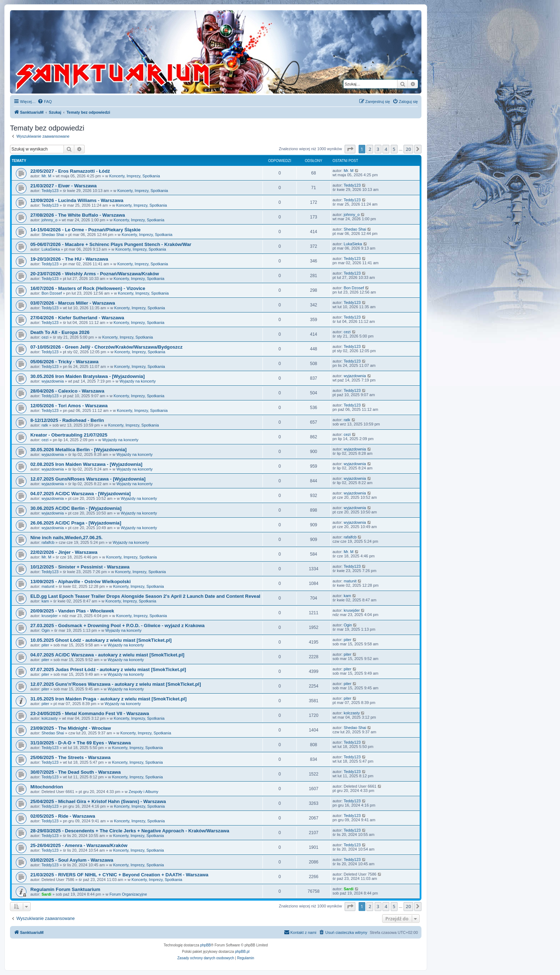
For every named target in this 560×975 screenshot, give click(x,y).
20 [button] (408, 149)
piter (45, 645)
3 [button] (378, 149)
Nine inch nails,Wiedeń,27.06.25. (66, 538)
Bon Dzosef (52, 293)
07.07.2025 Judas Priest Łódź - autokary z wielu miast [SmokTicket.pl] (108, 669)
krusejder (49, 616)
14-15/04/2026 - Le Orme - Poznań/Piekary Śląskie (86, 230)
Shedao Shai (53, 235)
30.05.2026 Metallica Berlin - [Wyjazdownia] (78, 450)
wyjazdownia (52, 381)
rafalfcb (48, 542)
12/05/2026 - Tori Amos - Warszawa (69, 406)
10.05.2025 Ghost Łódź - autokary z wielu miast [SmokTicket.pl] (101, 640)
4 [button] (386, 149)
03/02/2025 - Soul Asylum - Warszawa (72, 860)
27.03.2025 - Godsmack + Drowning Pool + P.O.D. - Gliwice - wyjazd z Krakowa (117, 626)
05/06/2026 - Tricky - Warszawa (64, 362)
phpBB (206, 945)
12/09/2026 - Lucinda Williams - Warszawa (77, 200)
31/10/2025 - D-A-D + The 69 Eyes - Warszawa (81, 743)
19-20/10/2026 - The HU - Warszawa (69, 259)
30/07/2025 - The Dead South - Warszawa (76, 772)
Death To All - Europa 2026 (60, 332)
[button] (350, 149)
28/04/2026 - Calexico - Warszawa (67, 391)
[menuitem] (45, 102)
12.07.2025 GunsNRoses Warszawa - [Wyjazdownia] (88, 479)
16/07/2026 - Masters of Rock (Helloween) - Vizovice (88, 288)
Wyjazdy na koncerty (138, 381)
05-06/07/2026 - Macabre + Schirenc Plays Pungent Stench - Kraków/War (111, 244)
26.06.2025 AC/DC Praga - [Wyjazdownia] (76, 523)
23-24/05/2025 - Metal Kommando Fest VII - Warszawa (90, 713)
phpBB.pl (242, 952)
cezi (45, 337)
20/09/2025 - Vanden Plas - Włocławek (72, 611)
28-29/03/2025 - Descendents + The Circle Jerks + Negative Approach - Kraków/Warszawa (130, 831)
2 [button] (370, 149)
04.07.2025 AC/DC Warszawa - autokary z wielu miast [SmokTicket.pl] (107, 655)
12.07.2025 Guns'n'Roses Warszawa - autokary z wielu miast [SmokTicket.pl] (116, 684)
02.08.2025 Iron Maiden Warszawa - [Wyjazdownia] (86, 464)
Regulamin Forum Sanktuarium (65, 889)
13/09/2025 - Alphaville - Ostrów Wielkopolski (81, 582)
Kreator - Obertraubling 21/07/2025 (69, 435)
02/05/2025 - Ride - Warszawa (63, 816)
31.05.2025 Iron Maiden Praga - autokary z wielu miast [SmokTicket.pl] (108, 699)
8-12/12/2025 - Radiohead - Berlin (67, 420)
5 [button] (394, 149)
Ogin (46, 630)
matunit (48, 586)
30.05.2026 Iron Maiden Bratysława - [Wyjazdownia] (87, 376)
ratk (45, 425)
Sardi (46, 894)
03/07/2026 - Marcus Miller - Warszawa (73, 303)
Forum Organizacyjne (128, 894)
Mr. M (46, 176)
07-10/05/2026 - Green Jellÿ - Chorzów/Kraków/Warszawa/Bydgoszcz (106, 347)
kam (45, 601)
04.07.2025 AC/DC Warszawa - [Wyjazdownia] (81, 494)
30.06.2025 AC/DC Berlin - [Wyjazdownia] (76, 508)
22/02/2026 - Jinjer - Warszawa (64, 552)
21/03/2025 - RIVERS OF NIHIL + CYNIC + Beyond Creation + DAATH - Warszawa (119, 875)
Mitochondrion (47, 787)
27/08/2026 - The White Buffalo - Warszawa (78, 215)
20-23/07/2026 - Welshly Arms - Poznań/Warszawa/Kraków (95, 274)
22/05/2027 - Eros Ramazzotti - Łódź (70, 171)
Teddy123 (50, 191)
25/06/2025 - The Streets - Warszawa (71, 757)
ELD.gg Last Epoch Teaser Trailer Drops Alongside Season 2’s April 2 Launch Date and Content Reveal (145, 596)
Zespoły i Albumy (143, 792)
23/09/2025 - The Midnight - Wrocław (71, 728)
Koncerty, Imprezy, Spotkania (135, 176)
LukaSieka (51, 249)
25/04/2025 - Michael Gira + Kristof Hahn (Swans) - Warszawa (98, 801)
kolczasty (49, 718)
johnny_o (49, 220)
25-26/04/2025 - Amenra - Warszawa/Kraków (79, 845)
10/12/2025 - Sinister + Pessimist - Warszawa (80, 567)
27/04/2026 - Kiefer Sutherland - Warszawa (77, 318)
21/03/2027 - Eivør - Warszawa (64, 186)
